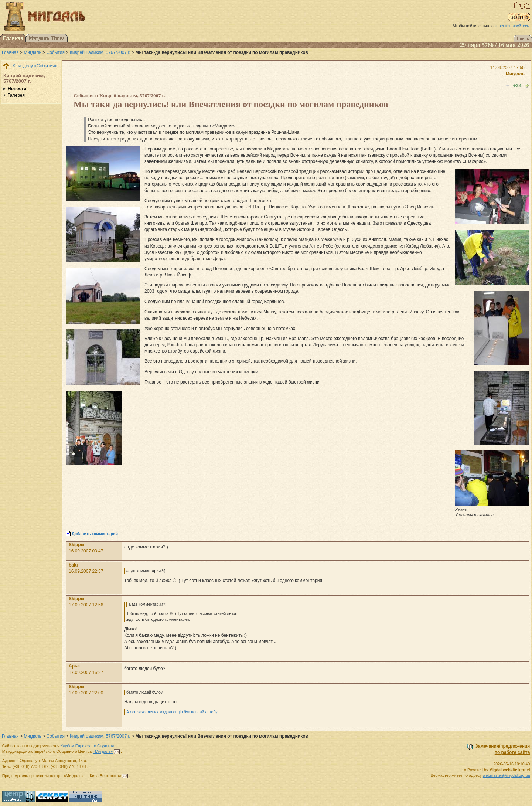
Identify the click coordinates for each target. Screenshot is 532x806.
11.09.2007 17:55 (507, 68)
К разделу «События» (35, 66)
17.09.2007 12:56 (86, 605)
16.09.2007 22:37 (86, 571)
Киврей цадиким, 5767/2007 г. (100, 52)
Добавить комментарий (95, 534)
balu (73, 565)
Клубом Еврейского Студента (88, 746)
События (56, 52)
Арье (74, 666)
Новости (17, 89)
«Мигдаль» (103, 751)
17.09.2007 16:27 (86, 673)
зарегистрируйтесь (512, 26)
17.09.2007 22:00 (86, 693)
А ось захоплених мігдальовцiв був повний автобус (173, 712)
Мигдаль (32, 52)
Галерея (16, 95)
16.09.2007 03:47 (86, 551)
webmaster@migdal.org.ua (507, 775)
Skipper (77, 545)
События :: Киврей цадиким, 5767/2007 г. (119, 96)
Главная (10, 52)
